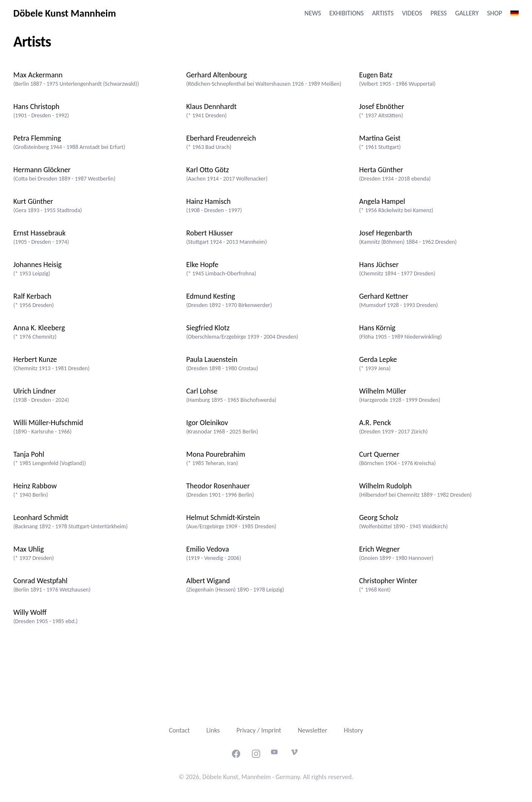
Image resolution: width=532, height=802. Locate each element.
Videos (412, 13)
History (353, 730)
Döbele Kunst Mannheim (65, 13)
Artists (383, 13)
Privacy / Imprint (259, 730)
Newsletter (312, 730)
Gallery (467, 13)
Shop (495, 13)
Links (213, 730)
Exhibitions (346, 13)
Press (439, 13)
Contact (179, 730)
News (313, 13)
